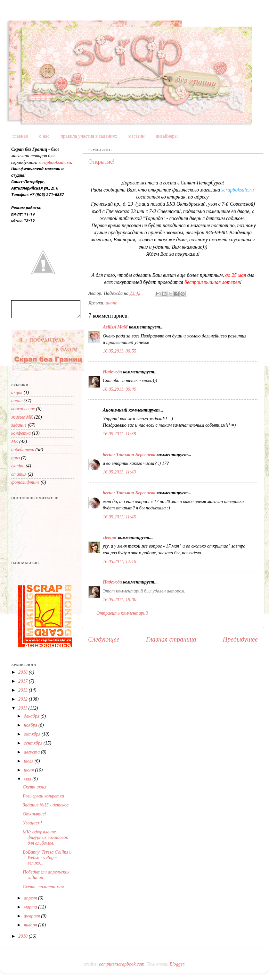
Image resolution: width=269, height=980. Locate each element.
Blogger (177, 964)
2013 (23, 690)
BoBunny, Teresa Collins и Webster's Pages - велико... (47, 858)
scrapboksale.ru (238, 190)
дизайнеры (167, 136)
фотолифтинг (25, 482)
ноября (31, 725)
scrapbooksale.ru (55, 162)
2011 (23, 708)
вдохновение (23, 409)
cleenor (110, 537)
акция (17, 392)
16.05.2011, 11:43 (119, 472)
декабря (32, 716)
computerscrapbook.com (122, 964)
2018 (23, 672)
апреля (31, 898)
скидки (18, 466)
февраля (33, 916)
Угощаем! (32, 823)
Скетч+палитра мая (43, 887)
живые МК (22, 417)
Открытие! (102, 162)
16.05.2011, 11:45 (119, 517)
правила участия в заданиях (89, 136)
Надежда (112, 372)
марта (31, 907)
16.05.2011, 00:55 (119, 351)
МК (15, 441)
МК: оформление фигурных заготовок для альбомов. (45, 837)
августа (33, 752)
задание (19, 425)
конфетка (21, 433)
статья (19, 474)
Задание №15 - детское (46, 805)
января (31, 925)
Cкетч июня (35, 787)
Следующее (104, 639)
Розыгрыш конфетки (43, 796)
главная (20, 136)
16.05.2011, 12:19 (119, 561)
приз (16, 458)
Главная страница (171, 639)
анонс (111, 303)
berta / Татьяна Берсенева (129, 455)
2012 (23, 699)
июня (30, 770)
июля (29, 761)
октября (33, 734)
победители (23, 449)
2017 (23, 681)
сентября (34, 743)
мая (28, 779)
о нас (44, 136)
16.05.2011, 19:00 (119, 600)
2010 (23, 936)
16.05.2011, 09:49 (119, 389)
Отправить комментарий (122, 613)
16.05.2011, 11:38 (119, 434)
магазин (137, 136)
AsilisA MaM (115, 327)
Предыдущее (240, 639)
